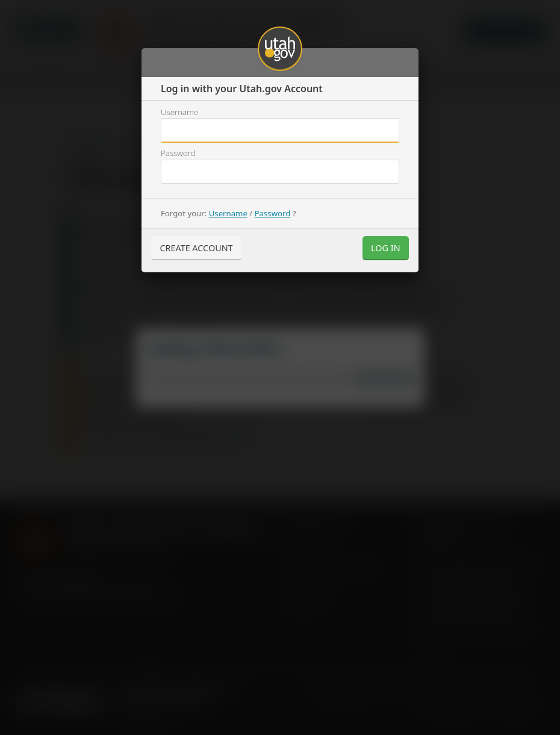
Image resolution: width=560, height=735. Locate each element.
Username (179, 112)
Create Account (196, 248)
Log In (386, 248)
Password (178, 153)
